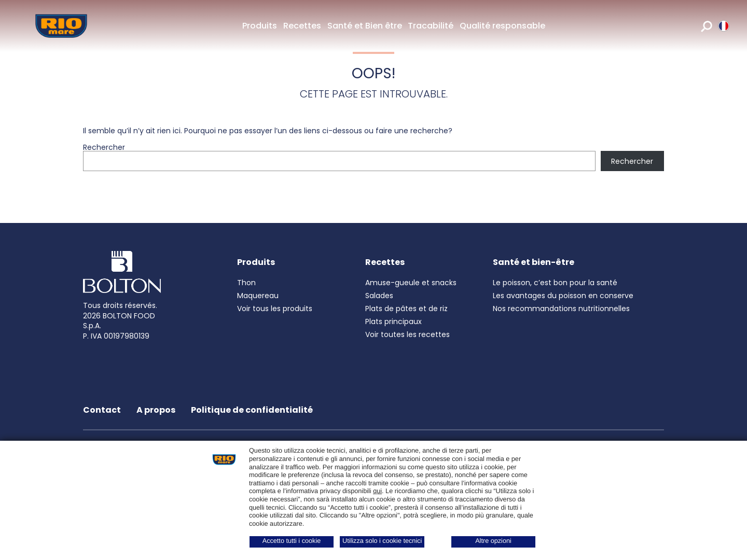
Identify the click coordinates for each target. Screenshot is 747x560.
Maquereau (258, 296)
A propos (156, 410)
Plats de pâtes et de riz (406, 309)
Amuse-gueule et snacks (411, 283)
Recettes (302, 26)
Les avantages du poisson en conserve (563, 296)
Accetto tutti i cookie (292, 541)
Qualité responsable (502, 26)
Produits (260, 26)
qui (377, 491)
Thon (246, 283)
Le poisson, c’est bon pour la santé (555, 283)
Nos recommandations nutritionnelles (561, 309)
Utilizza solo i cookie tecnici (382, 541)
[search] (707, 26)
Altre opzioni (493, 541)
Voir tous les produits (275, 309)
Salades (379, 296)
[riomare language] (724, 26)
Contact (102, 410)
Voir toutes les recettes (407, 334)
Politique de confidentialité (252, 410)
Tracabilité (431, 26)
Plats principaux (393, 321)
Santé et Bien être (365, 26)
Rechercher (104, 147)
